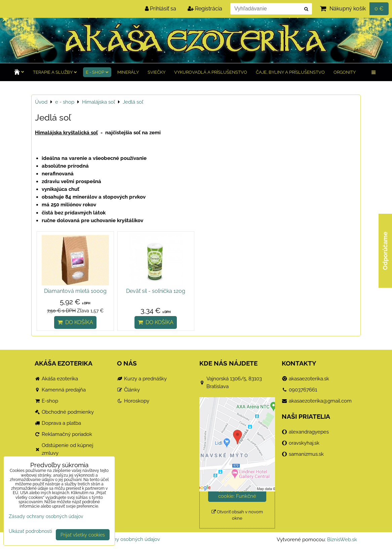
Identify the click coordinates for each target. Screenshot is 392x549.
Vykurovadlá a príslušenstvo (211, 72)
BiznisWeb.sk (342, 540)
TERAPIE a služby (55, 72)
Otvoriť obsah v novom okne (237, 515)
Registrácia (205, 9)
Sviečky (156, 72)
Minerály (128, 72)
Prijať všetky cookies (83, 535)
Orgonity (345, 72)
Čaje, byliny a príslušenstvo (290, 72)
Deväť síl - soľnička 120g (156, 291)
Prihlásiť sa (161, 9)
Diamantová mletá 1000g (75, 291)
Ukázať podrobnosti (30, 531)
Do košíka (75, 322)
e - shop (97, 72)
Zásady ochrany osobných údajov (121, 539)
